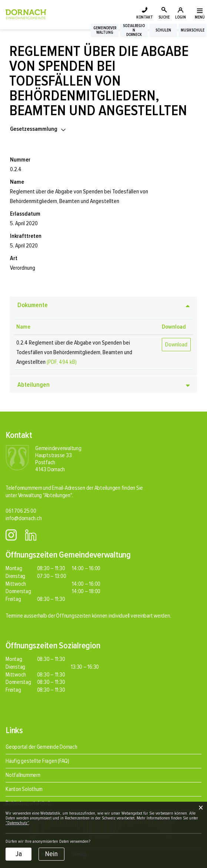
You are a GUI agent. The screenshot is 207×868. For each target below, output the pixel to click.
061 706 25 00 (21, 511)
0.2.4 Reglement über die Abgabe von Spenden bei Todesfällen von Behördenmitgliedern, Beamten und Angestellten (74, 352)
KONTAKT (145, 17)
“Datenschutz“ (17, 823)
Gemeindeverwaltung (105, 30)
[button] (38, 129)
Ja (19, 854)
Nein (51, 854)
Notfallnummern (23, 775)
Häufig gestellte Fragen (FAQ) (37, 761)
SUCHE (164, 17)
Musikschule (193, 30)
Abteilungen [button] (34, 385)
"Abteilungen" (57, 495)
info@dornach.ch (24, 518)
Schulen (163, 30)
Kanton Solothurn (24, 789)
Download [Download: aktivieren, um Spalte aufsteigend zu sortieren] (174, 327)
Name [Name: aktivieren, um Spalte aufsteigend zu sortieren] (23, 327)
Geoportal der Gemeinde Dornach (41, 747)
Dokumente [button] (33, 305)
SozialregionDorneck (134, 30)
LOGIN (181, 17)
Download (176, 345)
